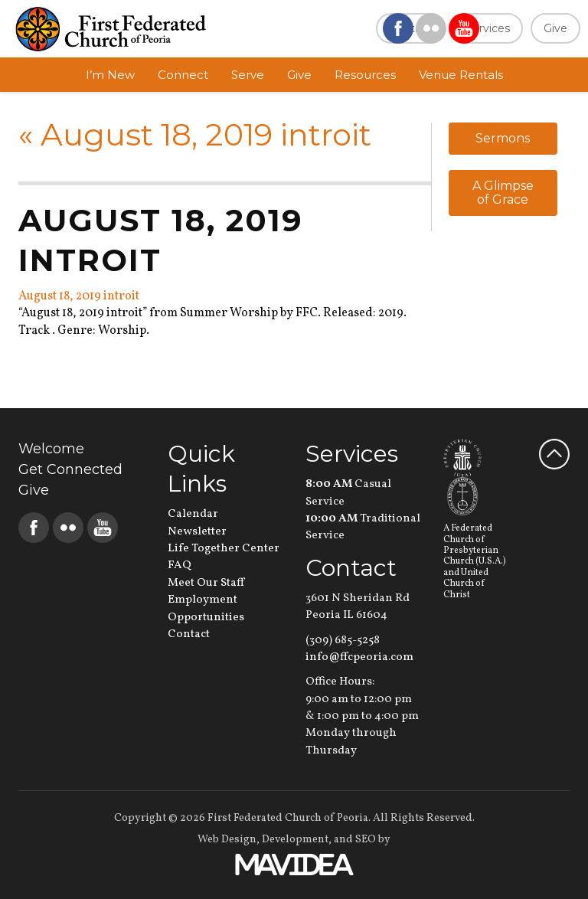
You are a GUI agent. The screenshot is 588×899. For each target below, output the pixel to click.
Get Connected (70, 469)
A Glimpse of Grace (503, 193)
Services (488, 28)
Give (555, 28)
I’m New (110, 75)
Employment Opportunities (206, 608)
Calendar (193, 514)
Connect (183, 75)
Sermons (503, 138)
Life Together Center (224, 549)
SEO (366, 840)
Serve (248, 75)
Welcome (51, 449)
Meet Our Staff (206, 583)
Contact (189, 634)
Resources (365, 75)
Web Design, (229, 840)
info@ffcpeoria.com (359, 657)
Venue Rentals (461, 75)
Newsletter (197, 532)
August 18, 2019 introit (195, 134)
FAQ (180, 566)
